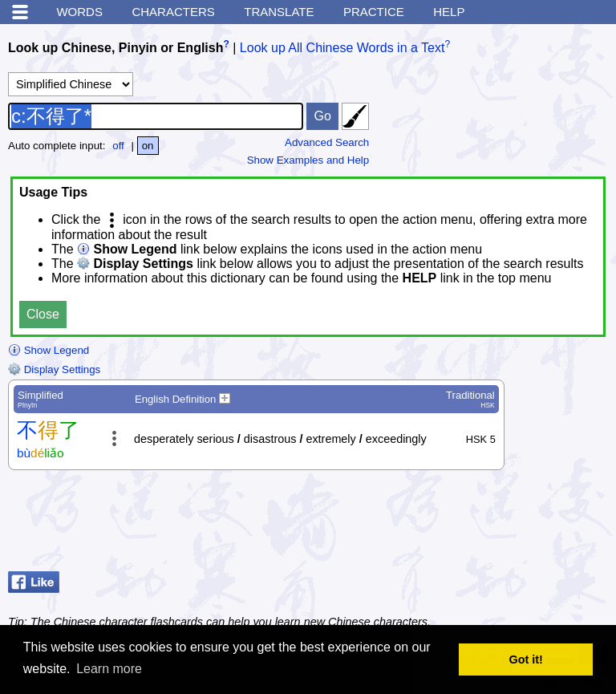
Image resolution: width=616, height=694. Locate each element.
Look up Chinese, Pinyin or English (115, 48)
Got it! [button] (526, 660)
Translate (279, 12)
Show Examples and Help (308, 160)
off (118, 146)
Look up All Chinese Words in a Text (342, 48)
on (148, 146)
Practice (374, 12)
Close (43, 314)
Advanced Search (327, 142)
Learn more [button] (109, 669)
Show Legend (49, 350)
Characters (173, 12)
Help (449, 12)
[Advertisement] (480, 525)
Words (79, 12)
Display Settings (54, 369)
